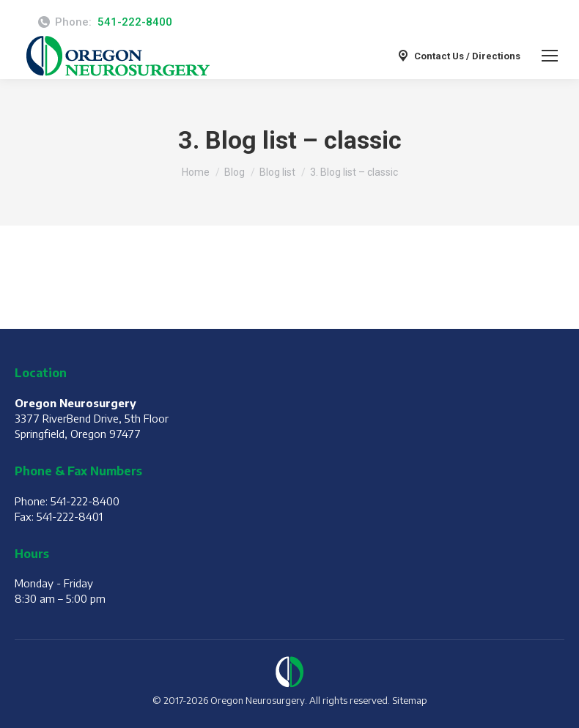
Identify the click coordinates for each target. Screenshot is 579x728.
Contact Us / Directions (458, 56)
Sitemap (410, 700)
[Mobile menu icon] (550, 56)
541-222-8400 (135, 22)
